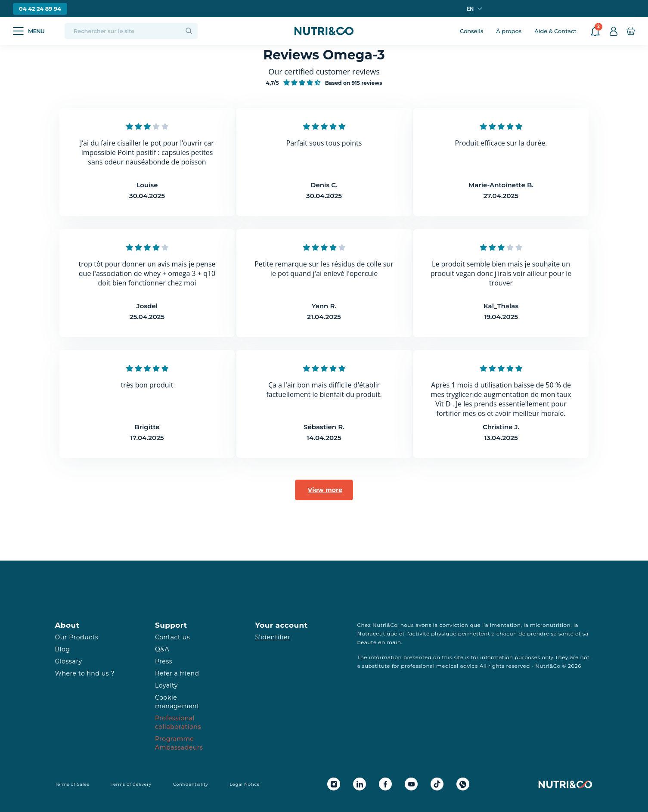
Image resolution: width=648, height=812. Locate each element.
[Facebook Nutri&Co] (385, 784)
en (470, 9)
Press (164, 661)
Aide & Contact (555, 31)
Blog (63, 649)
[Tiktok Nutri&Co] (437, 784)
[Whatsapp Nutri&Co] (463, 784)
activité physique (433, 634)
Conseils (471, 31)
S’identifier (273, 637)
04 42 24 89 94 (40, 9)
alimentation (503, 625)
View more (325, 490)
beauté (367, 642)
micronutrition (550, 625)
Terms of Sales (72, 784)
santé (566, 634)
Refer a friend (177, 673)
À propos (509, 31)
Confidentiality (191, 784)
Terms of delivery (131, 784)
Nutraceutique (378, 634)
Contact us (172, 637)
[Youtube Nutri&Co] (411, 784)
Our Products (77, 637)
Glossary (69, 661)
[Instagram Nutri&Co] (334, 784)
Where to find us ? (85, 673)
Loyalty (166, 685)
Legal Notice (245, 784)
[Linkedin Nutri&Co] (360, 784)
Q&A (162, 649)
